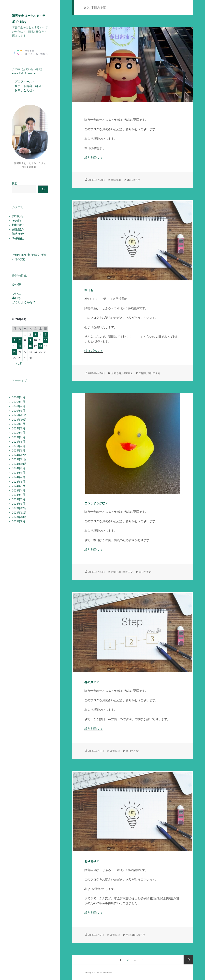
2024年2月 (19, 499)
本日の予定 (134, 180)
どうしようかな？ (24, 302)
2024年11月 (19, 459)
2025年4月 (19, 437)
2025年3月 (19, 442)
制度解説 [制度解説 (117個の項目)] (33, 255)
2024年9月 (19, 468)
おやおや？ (92, 861)
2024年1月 (19, 504)
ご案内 (143, 373)
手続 (128, 935)
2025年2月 (19, 446)
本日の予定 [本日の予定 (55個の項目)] (18, 259)
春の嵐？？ (92, 682)
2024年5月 (19, 486)
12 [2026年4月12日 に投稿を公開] (46, 340)
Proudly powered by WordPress (98, 972)
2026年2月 (19, 406)
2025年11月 (19, 415)
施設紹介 (18, 229)
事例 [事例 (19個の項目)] (24, 255)
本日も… (18, 298)
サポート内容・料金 (28, 86)
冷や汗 (16, 285)
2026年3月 (19, 402)
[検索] (43, 189)
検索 (14, 184)
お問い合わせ (23, 90)
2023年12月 (19, 508)
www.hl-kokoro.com (24, 73)
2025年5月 (19, 433)
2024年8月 (19, 473)
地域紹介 (18, 225)
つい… (16, 294)
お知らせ (18, 216)
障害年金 (18, 234)
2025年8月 (19, 428)
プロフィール (23, 82)
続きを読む (94, 158)
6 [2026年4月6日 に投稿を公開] (15, 340)
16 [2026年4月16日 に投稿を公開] (30, 346)
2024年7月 (19, 477)
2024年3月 (19, 495)
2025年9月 (19, 424)
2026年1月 (19, 411)
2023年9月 (19, 521)
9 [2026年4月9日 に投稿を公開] (30, 340)
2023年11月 (19, 513)
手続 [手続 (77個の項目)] (44, 255)
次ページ (188, 960)
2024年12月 (19, 455)
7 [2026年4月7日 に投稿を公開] (20, 340)
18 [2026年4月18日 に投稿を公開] (40, 346)
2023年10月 (19, 517)
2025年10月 (19, 420)
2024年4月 (19, 490)
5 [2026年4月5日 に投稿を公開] (46, 334)
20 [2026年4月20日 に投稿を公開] (15, 352)
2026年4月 (19, 397)
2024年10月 (19, 464)
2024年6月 (19, 482)
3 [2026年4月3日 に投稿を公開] (35, 334)
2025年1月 (19, 451)
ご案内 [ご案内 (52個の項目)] (16, 255)
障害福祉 (18, 238)
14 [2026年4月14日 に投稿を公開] (20, 346)
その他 (16, 221)
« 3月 (19, 364)
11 (144, 960)
